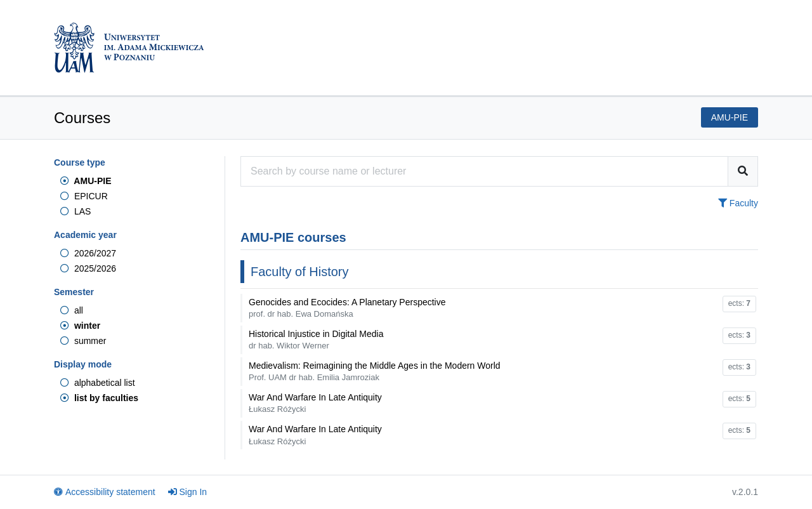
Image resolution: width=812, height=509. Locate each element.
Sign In (188, 492)
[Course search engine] (484, 171)
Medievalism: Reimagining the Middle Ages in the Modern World (375, 371)
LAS (75, 211)
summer (83, 341)
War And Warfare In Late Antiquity (315, 403)
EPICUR (84, 196)
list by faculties (99, 398)
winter (80, 326)
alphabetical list (98, 383)
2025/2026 (88, 268)
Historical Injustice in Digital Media (316, 340)
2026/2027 (88, 253)
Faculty (738, 203)
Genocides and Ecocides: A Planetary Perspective (347, 308)
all (72, 310)
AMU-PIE (86, 181)
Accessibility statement (105, 492)
